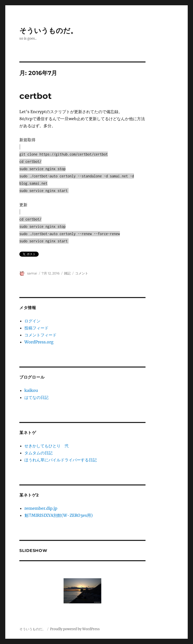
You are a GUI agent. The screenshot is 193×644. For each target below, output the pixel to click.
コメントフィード (40, 335)
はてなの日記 (36, 397)
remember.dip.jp (41, 508)
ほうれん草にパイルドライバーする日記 (61, 460)
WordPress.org (39, 342)
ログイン (32, 321)
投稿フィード (36, 328)
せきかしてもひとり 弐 (46, 446)
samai (32, 273)
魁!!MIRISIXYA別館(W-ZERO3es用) (59, 515)
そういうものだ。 (48, 31)
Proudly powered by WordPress (75, 629)
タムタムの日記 (38, 453)
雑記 (67, 273)
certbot (35, 96)
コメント (82, 273)
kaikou (31, 390)
